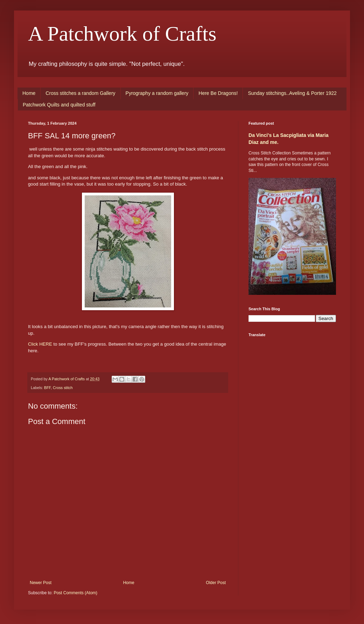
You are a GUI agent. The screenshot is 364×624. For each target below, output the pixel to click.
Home (29, 93)
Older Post (216, 583)
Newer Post (41, 583)
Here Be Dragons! (218, 93)
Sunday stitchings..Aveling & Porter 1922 (292, 93)
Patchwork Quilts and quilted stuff (59, 105)
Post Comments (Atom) (75, 593)
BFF (47, 388)
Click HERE (40, 344)
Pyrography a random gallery (157, 93)
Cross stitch (63, 388)
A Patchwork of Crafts (122, 34)
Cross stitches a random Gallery (80, 93)
